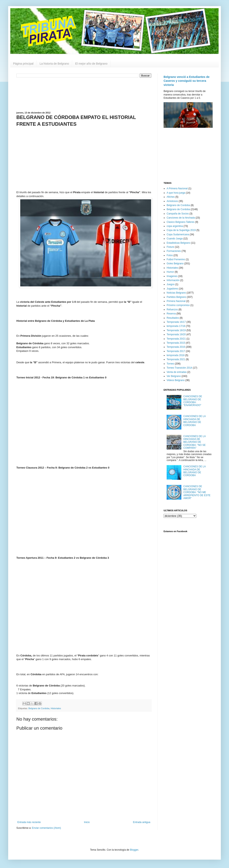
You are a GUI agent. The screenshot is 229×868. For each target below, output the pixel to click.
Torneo (170, 364)
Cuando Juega (175, 239)
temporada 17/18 (176, 326)
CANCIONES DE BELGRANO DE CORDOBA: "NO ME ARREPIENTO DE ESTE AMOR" (197, 492)
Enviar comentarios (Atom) (46, 828)
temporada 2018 (176, 355)
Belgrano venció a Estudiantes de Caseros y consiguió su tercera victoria (187, 81)
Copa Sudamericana (178, 234)
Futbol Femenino (176, 259)
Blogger (134, 850)
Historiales (56, 708)
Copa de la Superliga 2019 (181, 230)
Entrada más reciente (29, 822)
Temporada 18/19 (176, 330)
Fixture (170, 247)
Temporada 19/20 (176, 334)
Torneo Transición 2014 (179, 368)
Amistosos (172, 201)
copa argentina (175, 226)
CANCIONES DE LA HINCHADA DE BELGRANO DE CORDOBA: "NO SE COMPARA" (195, 442)
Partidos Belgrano (176, 297)
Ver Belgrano (174, 376)
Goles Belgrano (175, 264)
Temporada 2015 (176, 343)
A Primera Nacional (177, 188)
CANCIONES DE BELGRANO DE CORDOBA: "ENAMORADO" (193, 401)
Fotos (170, 255)
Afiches (171, 197)
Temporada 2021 (176, 359)
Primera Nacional (176, 301)
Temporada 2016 (176, 347)
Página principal (23, 64)
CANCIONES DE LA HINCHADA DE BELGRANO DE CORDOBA (195, 421)
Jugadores (172, 289)
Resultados (173, 318)
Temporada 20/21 (176, 339)
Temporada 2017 (176, 351)
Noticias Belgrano (176, 293)
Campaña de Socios (178, 214)
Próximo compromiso (178, 305)
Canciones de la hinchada (181, 218)
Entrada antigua (142, 822)
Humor (170, 272)
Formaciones (174, 251)
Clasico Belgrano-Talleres (181, 222)
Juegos (171, 284)
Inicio (87, 822)
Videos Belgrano (176, 380)
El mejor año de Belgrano (91, 64)
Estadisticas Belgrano (178, 243)
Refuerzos (172, 310)
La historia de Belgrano (54, 64)
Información (173, 280)
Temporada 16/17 (176, 322)
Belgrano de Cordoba (39, 708)
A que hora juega (176, 193)
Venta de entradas (177, 372)
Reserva (171, 314)
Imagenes (172, 276)
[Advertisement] (84, 94)
